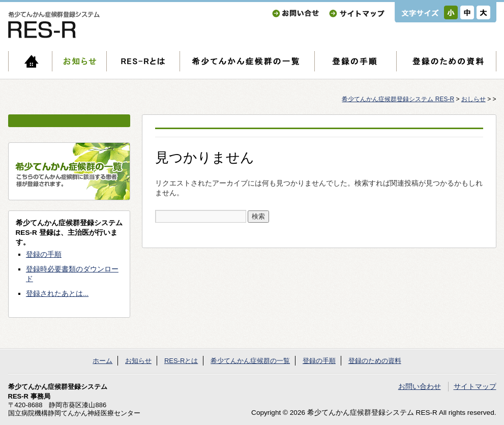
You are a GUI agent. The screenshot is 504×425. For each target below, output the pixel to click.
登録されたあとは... (57, 294)
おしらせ (473, 99)
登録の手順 (355, 61)
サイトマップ (357, 13)
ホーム (30, 61)
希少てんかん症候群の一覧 (247, 61)
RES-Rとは (143, 61)
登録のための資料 (446, 61)
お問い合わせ (295, 13)
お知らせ (79, 61)
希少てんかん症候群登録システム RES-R (398, 99)
